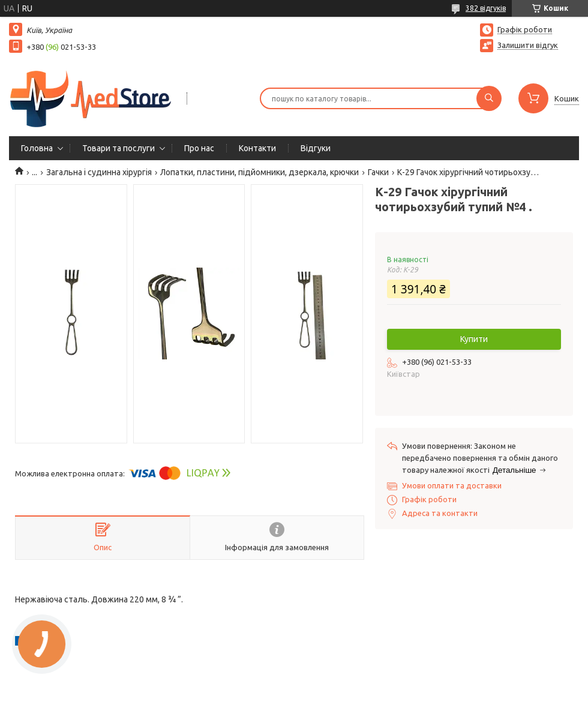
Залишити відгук (528, 45)
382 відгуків (486, 8)
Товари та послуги (118, 148)
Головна (37, 148)
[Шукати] (489, 98)
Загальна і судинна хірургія (99, 172)
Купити (474, 339)
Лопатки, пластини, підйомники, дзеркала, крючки (259, 172)
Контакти (257, 148)
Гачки (378, 172)
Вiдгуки (316, 148)
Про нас (199, 148)
